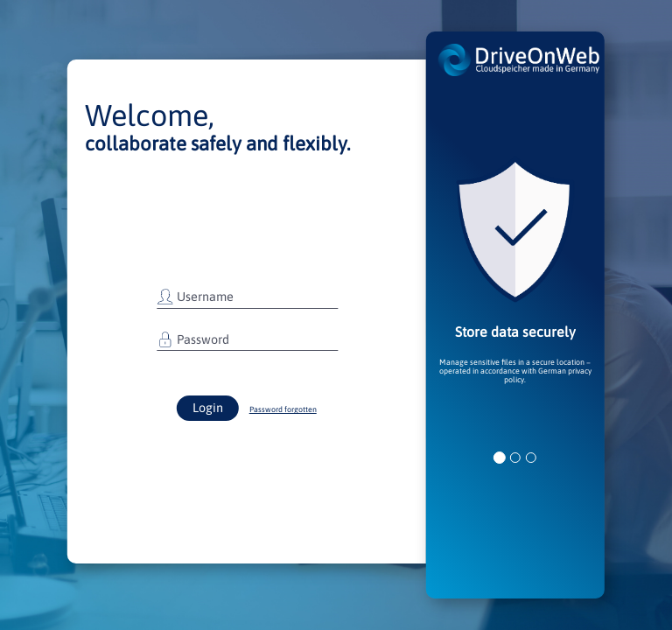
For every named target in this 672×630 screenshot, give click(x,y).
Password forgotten (283, 409)
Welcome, (150, 115)
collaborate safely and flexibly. (217, 143)
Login (208, 408)
